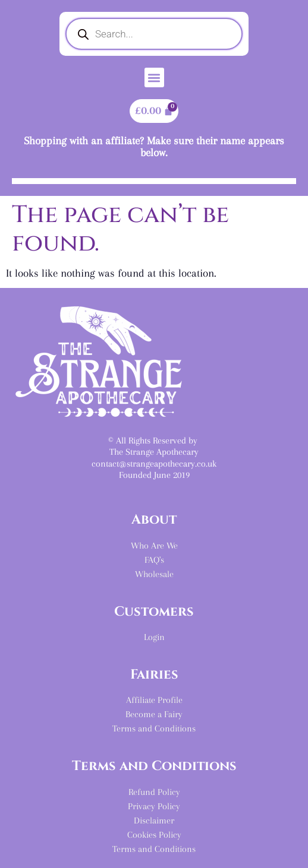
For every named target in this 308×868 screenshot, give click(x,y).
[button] (154, 77)
